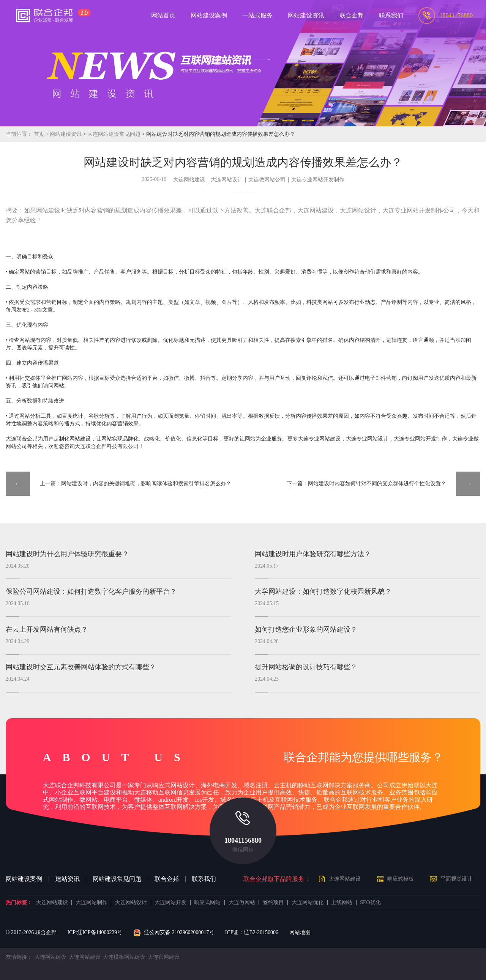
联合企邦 (167, 879)
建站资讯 (68, 879)
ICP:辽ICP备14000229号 (95, 932)
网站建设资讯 (66, 134)
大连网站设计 (227, 180)
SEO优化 (370, 903)
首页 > (42, 134)
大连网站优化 (308, 903)
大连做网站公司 (267, 180)
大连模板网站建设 (124, 957)
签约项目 (273, 903)
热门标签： (19, 903)
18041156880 (243, 840)
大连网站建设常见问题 (114, 134)
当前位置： (19, 134)
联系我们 (204, 879)
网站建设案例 (24, 879)
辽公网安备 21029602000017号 (174, 933)
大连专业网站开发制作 (318, 180)
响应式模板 (401, 879)
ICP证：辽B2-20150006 (252, 932)
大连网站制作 (92, 903)
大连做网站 (242, 903)
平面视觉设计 (456, 879)
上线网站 (342, 903)
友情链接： (19, 957)
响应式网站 (207, 903)
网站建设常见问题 (117, 879)
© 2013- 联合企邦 (31, 932)
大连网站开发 (170, 903)
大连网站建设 (189, 180)
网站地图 (300, 932)
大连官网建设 (164, 957)
